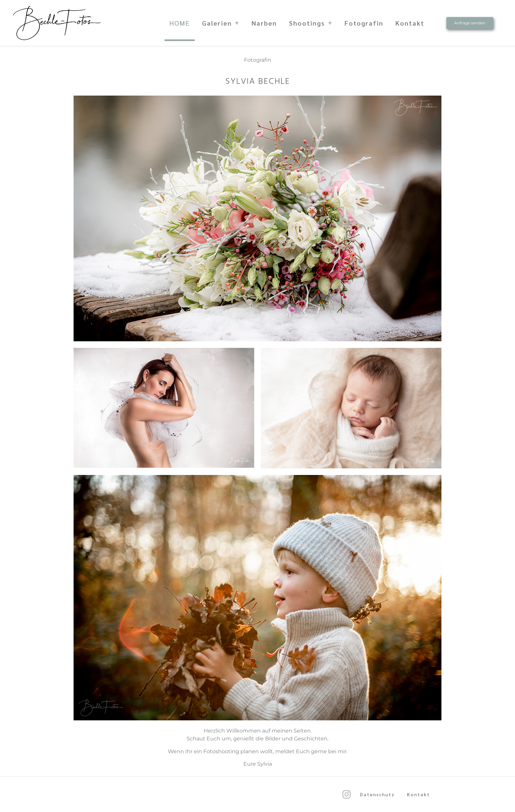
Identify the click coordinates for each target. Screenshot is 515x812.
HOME (180, 23)
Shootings (311, 23)
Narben (264, 23)
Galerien (221, 23)
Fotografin (364, 23)
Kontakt (410, 23)
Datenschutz (377, 794)
